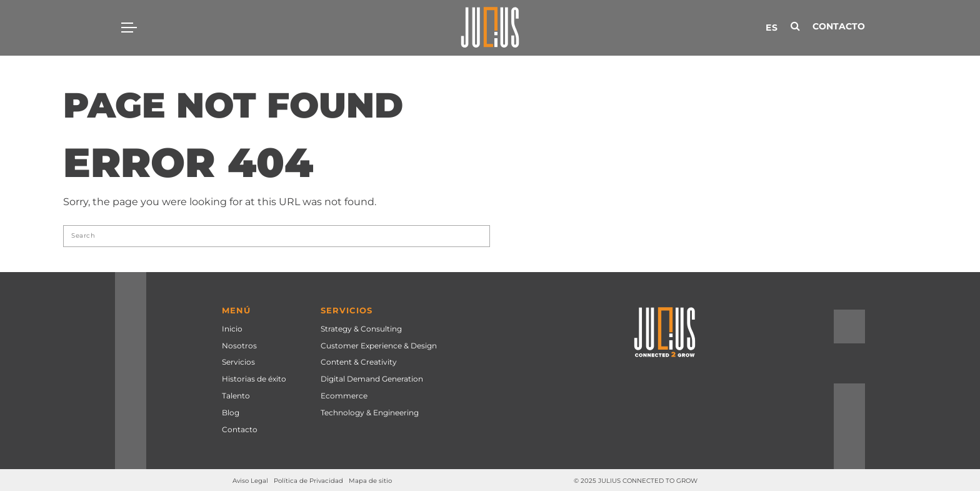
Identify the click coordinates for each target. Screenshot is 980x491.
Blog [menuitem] (231, 413)
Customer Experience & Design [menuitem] (379, 346)
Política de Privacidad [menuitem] (308, 481)
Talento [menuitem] (236, 396)
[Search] (277, 236)
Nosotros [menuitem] (239, 346)
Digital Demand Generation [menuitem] (372, 379)
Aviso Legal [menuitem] (250, 481)
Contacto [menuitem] (240, 429)
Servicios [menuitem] (238, 362)
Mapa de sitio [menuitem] (370, 481)
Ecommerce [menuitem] (344, 396)
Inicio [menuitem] (232, 329)
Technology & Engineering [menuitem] (370, 413)
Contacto (839, 26)
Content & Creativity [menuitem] (359, 362)
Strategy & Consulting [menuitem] (361, 329)
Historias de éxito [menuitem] (254, 379)
